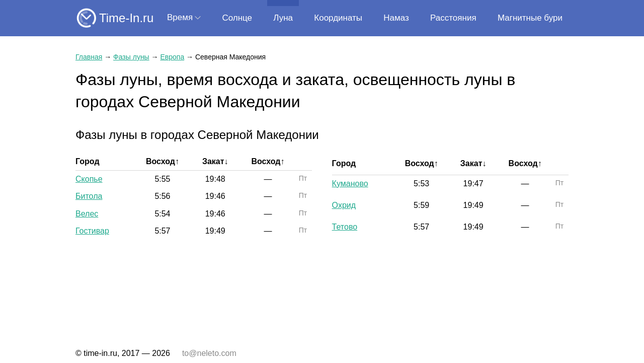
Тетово (345, 227)
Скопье (89, 179)
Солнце (237, 18)
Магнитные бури (530, 18)
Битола (89, 196)
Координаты (338, 18)
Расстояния (453, 18)
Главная (89, 57)
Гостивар (92, 231)
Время (180, 17)
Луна (283, 18)
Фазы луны (131, 57)
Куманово (350, 184)
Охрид (344, 205)
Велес (87, 214)
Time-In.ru (126, 18)
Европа (172, 57)
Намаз (396, 18)
